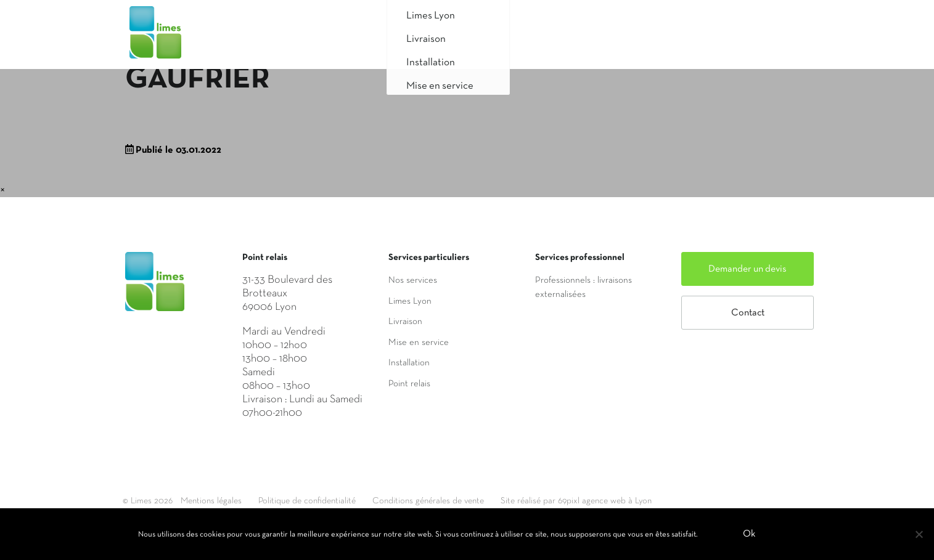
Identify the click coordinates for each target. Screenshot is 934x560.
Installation (409, 363)
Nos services (413, 280)
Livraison (405, 322)
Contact (748, 313)
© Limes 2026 (148, 501)
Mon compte (764, 39)
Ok (750, 535)
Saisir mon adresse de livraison (625, 39)
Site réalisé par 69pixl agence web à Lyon (616, 501)
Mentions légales (217, 501)
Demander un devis (748, 269)
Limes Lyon (410, 301)
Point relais (409, 384)
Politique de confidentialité (323, 501)
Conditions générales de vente (456, 501)
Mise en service (419, 343)
